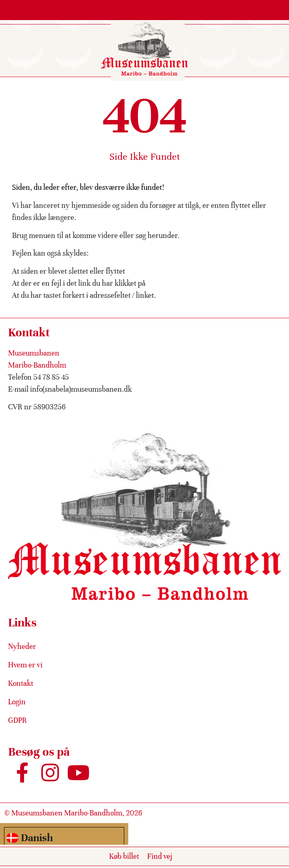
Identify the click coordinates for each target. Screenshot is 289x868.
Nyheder (22, 646)
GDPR (17, 720)
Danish (30, 838)
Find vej (160, 856)
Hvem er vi (25, 665)
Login (17, 702)
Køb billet (124, 856)
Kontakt (21, 683)
